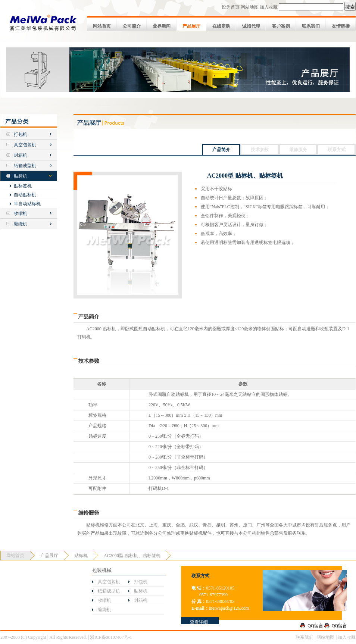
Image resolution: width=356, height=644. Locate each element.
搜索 (350, 7)
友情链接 (341, 26)
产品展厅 (191, 26)
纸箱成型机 (25, 166)
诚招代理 (251, 26)
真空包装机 (25, 145)
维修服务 (298, 150)
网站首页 (102, 26)
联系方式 (337, 150)
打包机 (21, 134)
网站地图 (250, 7)
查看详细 (199, 622)
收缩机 (21, 213)
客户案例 (281, 26)
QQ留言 (315, 626)
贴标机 (21, 176)
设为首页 (231, 7)
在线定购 (221, 26)
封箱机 (21, 155)
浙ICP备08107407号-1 (111, 637)
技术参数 (260, 150)
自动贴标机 (25, 195)
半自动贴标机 (27, 204)
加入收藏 (269, 7)
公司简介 (132, 26)
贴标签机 (23, 186)
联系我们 (311, 26)
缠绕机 (21, 224)
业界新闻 (162, 26)
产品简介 (221, 150)
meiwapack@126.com (229, 608)
